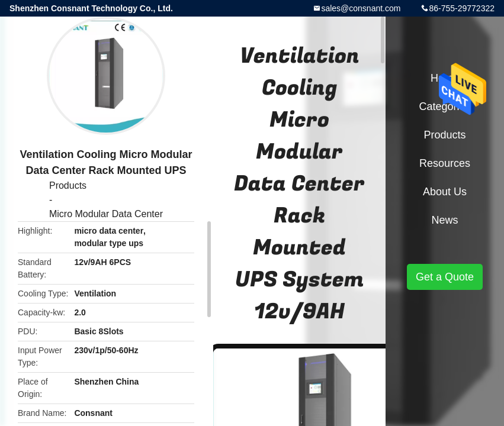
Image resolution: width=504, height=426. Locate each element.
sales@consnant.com (361, 8)
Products (68, 185)
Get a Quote (445, 277)
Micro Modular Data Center (106, 214)
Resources (445, 163)
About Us (445, 192)
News (444, 220)
